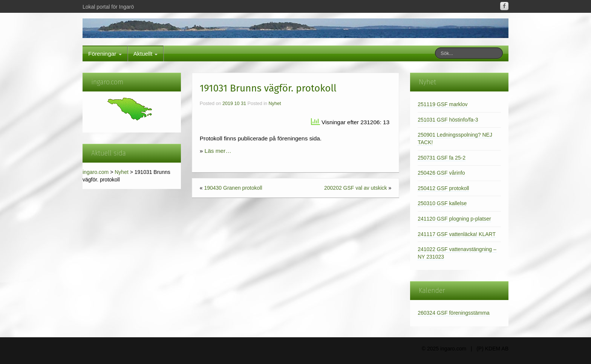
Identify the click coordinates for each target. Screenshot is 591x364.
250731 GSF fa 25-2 (442, 158)
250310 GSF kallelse (442, 203)
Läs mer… (218, 151)
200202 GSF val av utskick (356, 188)
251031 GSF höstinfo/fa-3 (448, 120)
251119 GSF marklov (442, 104)
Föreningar (105, 54)
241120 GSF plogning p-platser (454, 219)
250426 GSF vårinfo (441, 173)
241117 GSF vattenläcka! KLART (457, 234)
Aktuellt (146, 54)
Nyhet (122, 172)
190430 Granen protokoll (233, 188)
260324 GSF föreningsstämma (454, 313)
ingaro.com (96, 172)
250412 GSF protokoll (443, 188)
